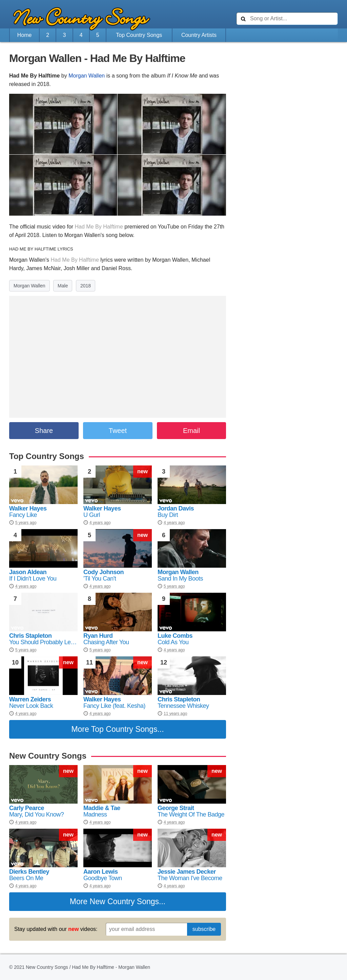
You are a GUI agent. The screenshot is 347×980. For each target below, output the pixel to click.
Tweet (118, 431)
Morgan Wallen (87, 76)
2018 (86, 286)
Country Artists (199, 35)
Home (25, 35)
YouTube (169, 227)
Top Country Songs (139, 35)
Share (44, 431)
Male (63, 286)
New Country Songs (125, 901)
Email (191, 431)
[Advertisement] (287, 94)
